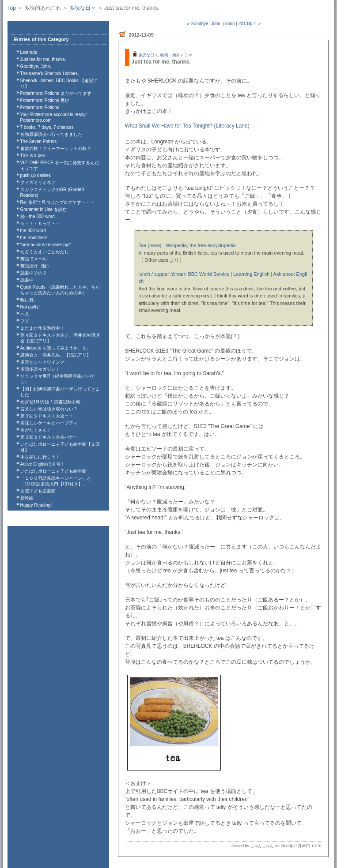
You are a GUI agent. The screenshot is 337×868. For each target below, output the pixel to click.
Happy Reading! (36, 505)
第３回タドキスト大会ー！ (47, 416)
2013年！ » (250, 24)
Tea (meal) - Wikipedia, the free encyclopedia (187, 245)
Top (12, 8)
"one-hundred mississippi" (46, 245)
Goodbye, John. (36, 66)
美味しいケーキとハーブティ (49, 423)
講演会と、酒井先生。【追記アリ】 (56, 355)
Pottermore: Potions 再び (45, 100)
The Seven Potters (39, 141)
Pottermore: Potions (40, 107)
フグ (25, 321)
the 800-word (33, 231)
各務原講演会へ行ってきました (51, 134)
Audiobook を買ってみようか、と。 (56, 348)
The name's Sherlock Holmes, (50, 73)
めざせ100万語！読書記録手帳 (51, 402)
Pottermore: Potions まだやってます (56, 93)
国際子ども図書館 (38, 491)
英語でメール (34, 259)
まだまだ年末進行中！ (42, 328)
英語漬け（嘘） (36, 266)
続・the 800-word (38, 216)
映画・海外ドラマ (176, 55)
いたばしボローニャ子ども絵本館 (53, 471)
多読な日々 (83, 8)
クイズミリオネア (38, 182)
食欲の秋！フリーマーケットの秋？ (56, 148)
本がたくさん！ (36, 430)
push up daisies (36, 175)
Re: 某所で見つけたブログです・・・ (57, 202)
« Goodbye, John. (204, 24)
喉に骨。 (29, 300)
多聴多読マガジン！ (40, 369)
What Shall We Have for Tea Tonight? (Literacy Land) (187, 126)
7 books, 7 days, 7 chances (47, 127)
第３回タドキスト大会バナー (49, 437)
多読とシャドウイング (42, 362)
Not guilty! (30, 307)
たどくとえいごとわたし (45, 252)
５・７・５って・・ (40, 224)
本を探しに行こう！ (40, 457)
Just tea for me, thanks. (43, 59)
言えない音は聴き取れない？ (49, 409)
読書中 (27, 280)
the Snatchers (34, 238)
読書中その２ (34, 273)
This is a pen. (33, 156)
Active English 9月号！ (43, 464)
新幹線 (27, 498)
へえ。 (27, 314)
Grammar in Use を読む (44, 209)
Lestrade (29, 52)
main (230, 24)
